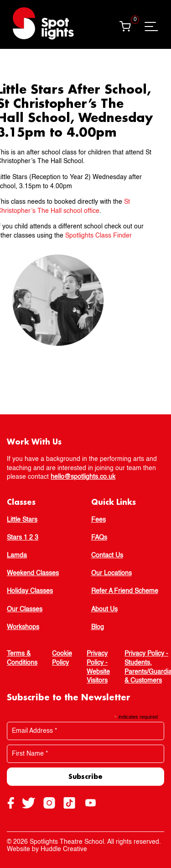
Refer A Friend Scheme (125, 591)
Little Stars (22, 520)
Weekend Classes (33, 573)
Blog (98, 627)
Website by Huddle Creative (47, 849)
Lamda (17, 556)
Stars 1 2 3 (23, 538)
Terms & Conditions (22, 658)
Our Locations (111, 573)
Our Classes (25, 609)
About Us (104, 609)
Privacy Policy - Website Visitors (98, 667)
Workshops (23, 627)
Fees (98, 520)
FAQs (99, 538)
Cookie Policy (62, 658)
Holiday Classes (30, 591)
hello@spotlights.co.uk (83, 477)
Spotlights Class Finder (91, 236)
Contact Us (107, 556)
